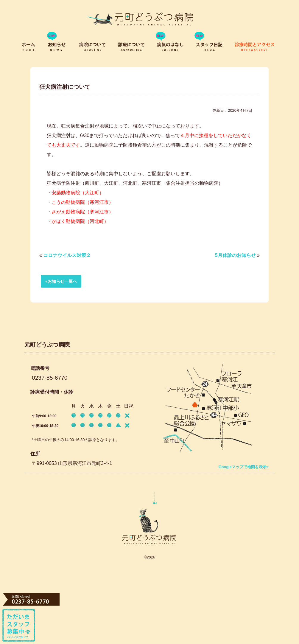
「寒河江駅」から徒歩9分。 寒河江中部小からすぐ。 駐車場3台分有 (208, 413)
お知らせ (58, 48)
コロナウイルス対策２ (67, 255)
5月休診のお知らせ (235, 255)
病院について (93, 48)
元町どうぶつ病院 (149, 518)
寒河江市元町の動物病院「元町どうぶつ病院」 (138, 19)
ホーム (29, 48)
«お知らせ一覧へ (61, 281)
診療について (132, 48)
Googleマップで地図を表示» (244, 467)
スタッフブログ (209, 48)
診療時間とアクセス (255, 48)
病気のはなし (170, 48)
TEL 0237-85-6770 (32, 599)
